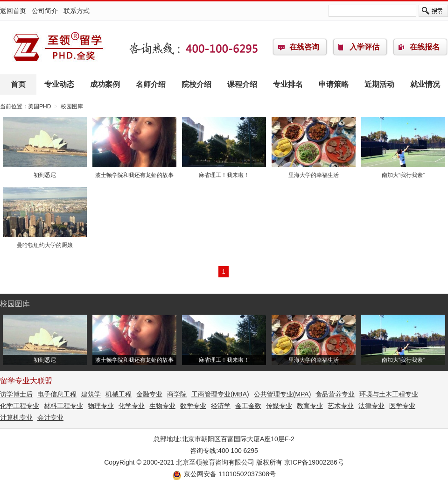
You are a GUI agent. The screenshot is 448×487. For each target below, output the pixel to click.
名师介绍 (151, 84)
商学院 (177, 394)
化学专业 (132, 406)
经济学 (221, 406)
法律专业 (371, 406)
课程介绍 (242, 84)
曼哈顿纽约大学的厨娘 (45, 242)
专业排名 (288, 84)
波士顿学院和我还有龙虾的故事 (134, 172)
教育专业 (310, 406)
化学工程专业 (20, 406)
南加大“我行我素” (403, 172)
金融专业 (149, 394)
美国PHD (58, 47)
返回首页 (13, 11)
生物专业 (162, 406)
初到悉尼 (45, 172)
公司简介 (45, 11)
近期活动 (379, 84)
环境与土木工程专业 (389, 394)
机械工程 (119, 394)
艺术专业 (341, 406)
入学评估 (364, 47)
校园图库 (72, 106)
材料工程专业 (63, 406)
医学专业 (402, 406)
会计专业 (50, 417)
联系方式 (77, 11)
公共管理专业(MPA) (283, 394)
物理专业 (101, 406)
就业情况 (425, 84)
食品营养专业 (335, 394)
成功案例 (105, 84)
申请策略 (334, 84)
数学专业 (193, 406)
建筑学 (91, 394)
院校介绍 (196, 84)
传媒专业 (279, 406)
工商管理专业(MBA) (220, 394)
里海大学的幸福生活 (314, 172)
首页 (18, 84)
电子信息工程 (57, 394)
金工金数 (248, 406)
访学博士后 (16, 394)
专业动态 (59, 84)
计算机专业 (16, 417)
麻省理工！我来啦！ (224, 172)
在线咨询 (304, 47)
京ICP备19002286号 (314, 462)
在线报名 (425, 47)
